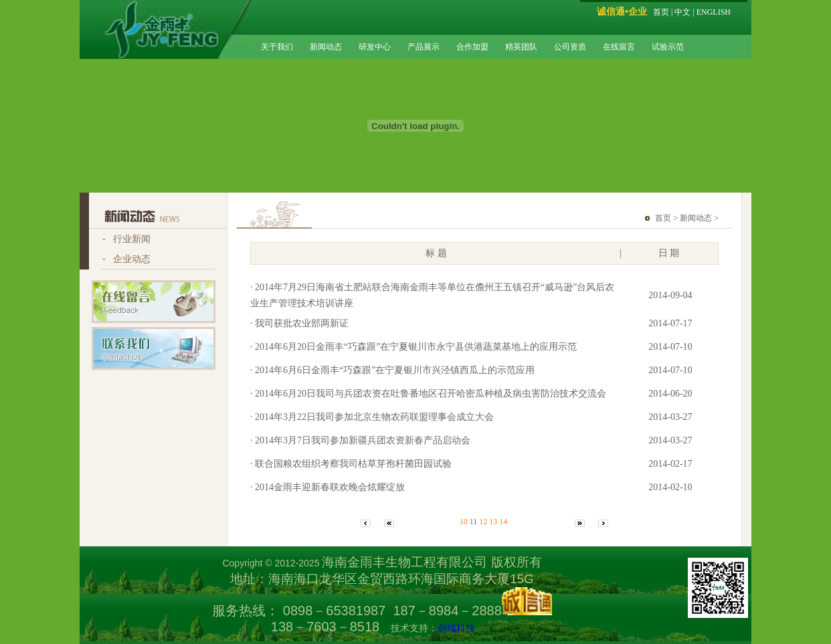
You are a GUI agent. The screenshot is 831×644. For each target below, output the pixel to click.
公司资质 (570, 47)
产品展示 (424, 47)
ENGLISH (714, 12)
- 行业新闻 (126, 239)
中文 (682, 12)
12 (483, 522)
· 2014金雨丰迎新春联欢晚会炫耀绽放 (328, 487)
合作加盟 (472, 47)
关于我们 (277, 47)
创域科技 (456, 628)
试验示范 (668, 47)
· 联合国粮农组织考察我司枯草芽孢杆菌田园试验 (351, 464)
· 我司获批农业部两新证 (299, 323)
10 (464, 522)
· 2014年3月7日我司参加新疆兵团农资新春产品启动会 (360, 440)
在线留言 (619, 47)
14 (503, 522)
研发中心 (375, 47)
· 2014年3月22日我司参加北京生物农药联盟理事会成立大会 (372, 417)
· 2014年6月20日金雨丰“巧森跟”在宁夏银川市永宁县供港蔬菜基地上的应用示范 (413, 347)
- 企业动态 (126, 259)
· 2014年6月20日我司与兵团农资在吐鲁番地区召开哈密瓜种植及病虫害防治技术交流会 (428, 394)
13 (493, 522)
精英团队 (521, 47)
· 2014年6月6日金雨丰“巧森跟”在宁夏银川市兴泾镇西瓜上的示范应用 (392, 370)
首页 (661, 12)
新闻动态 (326, 47)
